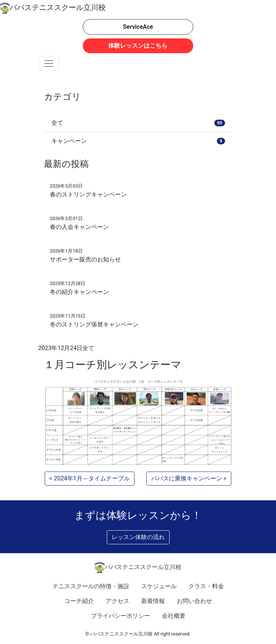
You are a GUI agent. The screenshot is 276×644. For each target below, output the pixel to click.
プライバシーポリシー (120, 616)
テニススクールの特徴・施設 (91, 586)
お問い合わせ (194, 601)
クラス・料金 (206, 586)
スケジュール (159, 586)
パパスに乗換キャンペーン (187, 478)
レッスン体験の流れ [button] (138, 537)
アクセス (117, 601)
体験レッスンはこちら (138, 46)
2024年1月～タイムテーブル (92, 478)
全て (88, 348)
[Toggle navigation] (49, 64)
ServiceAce (138, 27)
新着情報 (153, 601)
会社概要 (174, 616)
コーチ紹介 (79, 601)
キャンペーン (138, 141)
